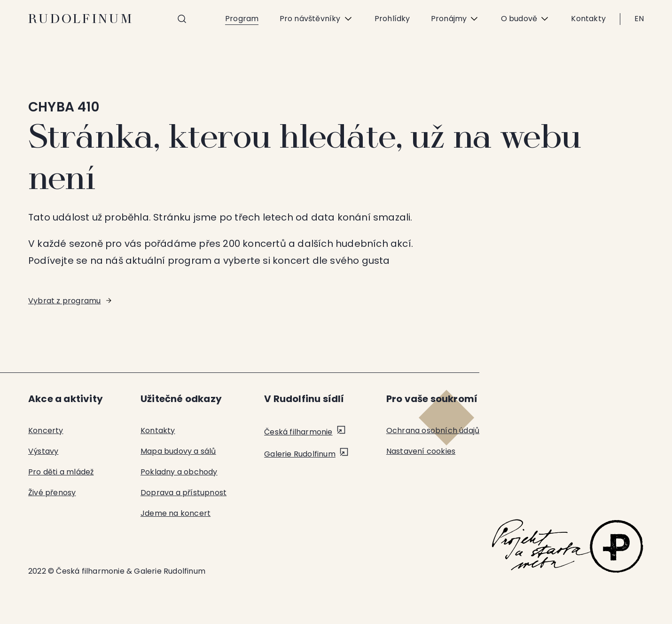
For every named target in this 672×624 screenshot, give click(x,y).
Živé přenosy (52, 493)
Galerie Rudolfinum (300, 454)
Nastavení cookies (421, 451)
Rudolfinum (81, 19)
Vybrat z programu (64, 301)
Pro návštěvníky (316, 19)
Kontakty (588, 19)
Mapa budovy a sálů (178, 451)
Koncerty (46, 430)
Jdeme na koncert (176, 513)
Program (242, 19)
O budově (525, 19)
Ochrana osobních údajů (433, 430)
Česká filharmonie (298, 432)
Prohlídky (392, 19)
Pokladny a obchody (179, 472)
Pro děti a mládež (61, 472)
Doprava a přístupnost (184, 493)
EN (639, 19)
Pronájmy (455, 19)
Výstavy (43, 451)
